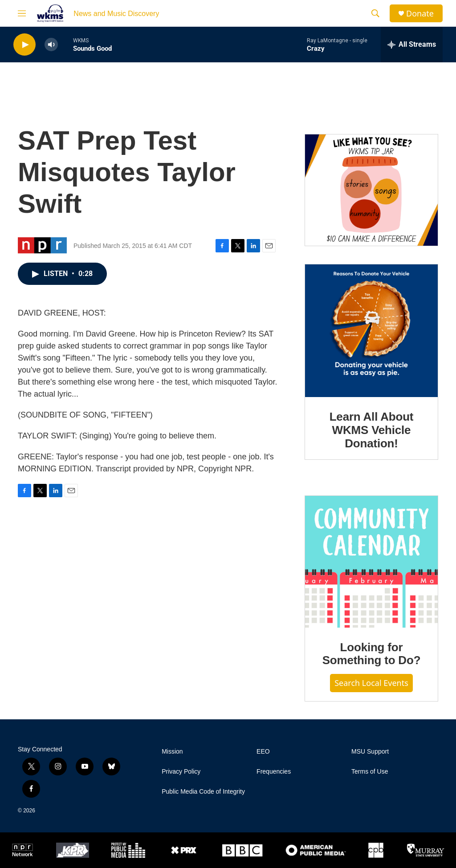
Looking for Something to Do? (372, 654)
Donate (420, 14)
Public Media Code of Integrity (203, 792)
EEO (263, 752)
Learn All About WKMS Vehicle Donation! (372, 430)
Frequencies (274, 772)
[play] (24, 45)
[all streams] (412, 45)
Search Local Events (371, 683)
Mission (172, 752)
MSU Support (370, 752)
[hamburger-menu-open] (22, 13)
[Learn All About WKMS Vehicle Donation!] (371, 331)
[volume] (51, 45)
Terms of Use (370, 772)
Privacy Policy (181, 772)
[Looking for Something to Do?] (371, 562)
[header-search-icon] (375, 13)
